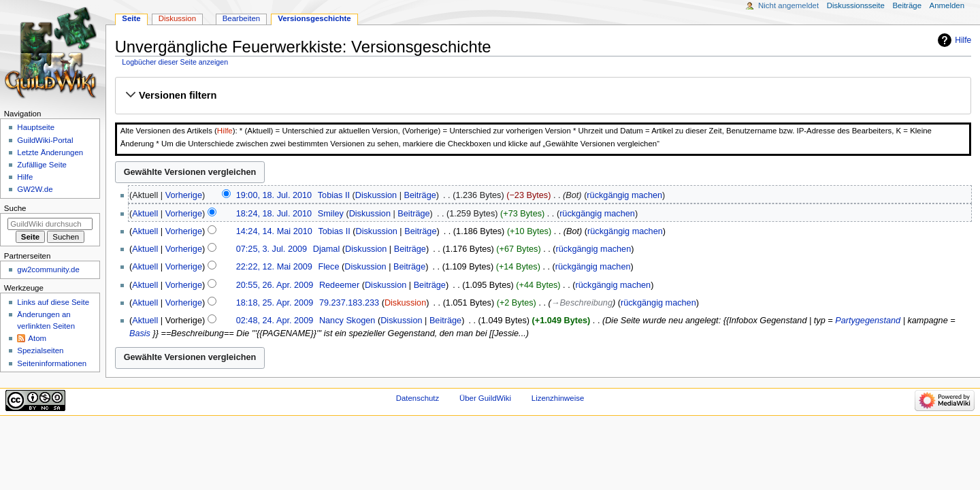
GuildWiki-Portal (45, 140)
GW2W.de (35, 189)
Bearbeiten (241, 18)
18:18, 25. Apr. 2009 (275, 303)
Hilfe (963, 40)
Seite (131, 18)
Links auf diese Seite (53, 302)
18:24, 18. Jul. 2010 (274, 214)
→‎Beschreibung (582, 303)
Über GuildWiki (485, 398)
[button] (543, 95)
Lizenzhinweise (558, 398)
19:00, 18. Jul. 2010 (274, 195)
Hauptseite (36, 127)
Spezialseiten (40, 350)
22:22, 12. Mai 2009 (274, 267)
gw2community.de (48, 269)
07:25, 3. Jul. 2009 (272, 249)
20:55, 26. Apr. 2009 (275, 285)
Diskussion (376, 195)
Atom (37, 338)
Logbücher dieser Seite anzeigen (175, 62)
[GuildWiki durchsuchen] (50, 224)
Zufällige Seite (42, 165)
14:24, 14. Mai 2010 (274, 231)
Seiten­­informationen (52, 363)
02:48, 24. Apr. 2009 (275, 321)
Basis (140, 333)
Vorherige (184, 195)
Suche (15, 208)
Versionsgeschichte (314, 18)
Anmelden (947, 5)
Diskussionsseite (856, 5)
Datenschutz (418, 398)
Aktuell (145, 214)
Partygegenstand (868, 321)
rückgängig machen (624, 195)
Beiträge (420, 195)
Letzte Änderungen (50, 152)
